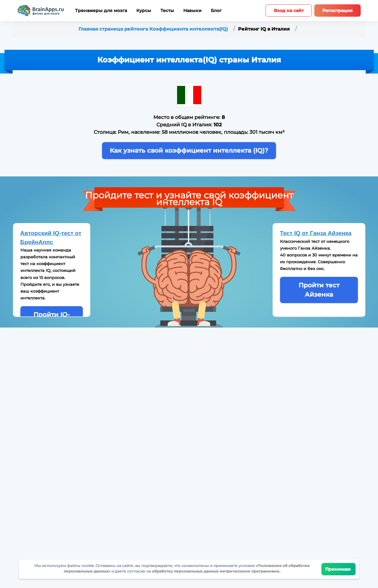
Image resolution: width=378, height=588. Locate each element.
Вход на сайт (289, 11)
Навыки (192, 11)
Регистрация (338, 11)
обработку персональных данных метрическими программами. (216, 571)
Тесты (167, 11)
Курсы (144, 11)
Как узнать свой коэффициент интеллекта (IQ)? (189, 150)
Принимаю (339, 569)
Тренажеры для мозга (101, 11)
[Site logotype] (41, 11)
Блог (216, 11)
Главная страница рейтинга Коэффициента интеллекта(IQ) (154, 29)
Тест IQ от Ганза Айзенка (316, 233)
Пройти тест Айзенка (319, 290)
